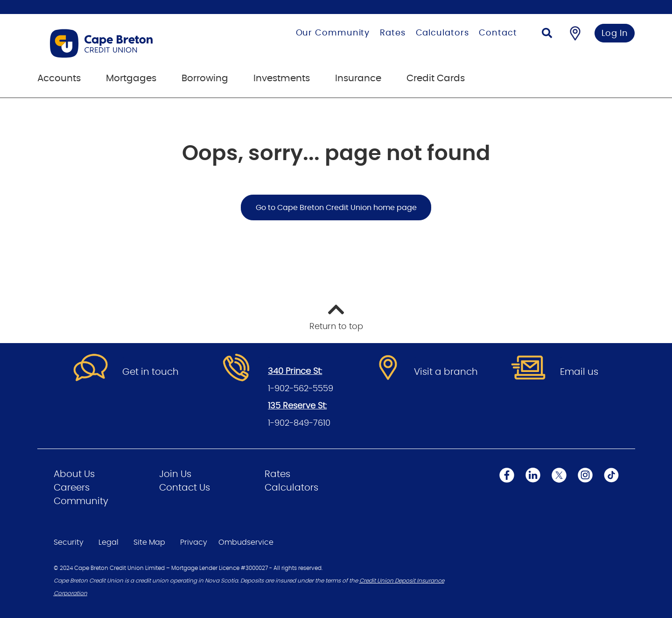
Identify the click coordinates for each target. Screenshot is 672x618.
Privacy (194, 542)
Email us (579, 372)
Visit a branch (446, 372)
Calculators (442, 33)
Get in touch (150, 372)
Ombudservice (246, 542)
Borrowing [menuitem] (205, 78)
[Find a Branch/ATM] (575, 33)
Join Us (175, 474)
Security (69, 542)
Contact (498, 33)
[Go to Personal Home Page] (132, 43)
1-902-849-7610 (299, 423)
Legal (108, 542)
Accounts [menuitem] (59, 78)
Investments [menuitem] (282, 78)
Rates (393, 33)
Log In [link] (615, 34)
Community (81, 501)
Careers (72, 488)
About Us (74, 474)
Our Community (333, 33)
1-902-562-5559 (301, 389)
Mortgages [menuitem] (131, 78)
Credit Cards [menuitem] (436, 78)
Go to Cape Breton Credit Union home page (336, 208)
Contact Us (185, 488)
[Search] (547, 34)
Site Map (149, 542)
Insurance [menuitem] (358, 78)
